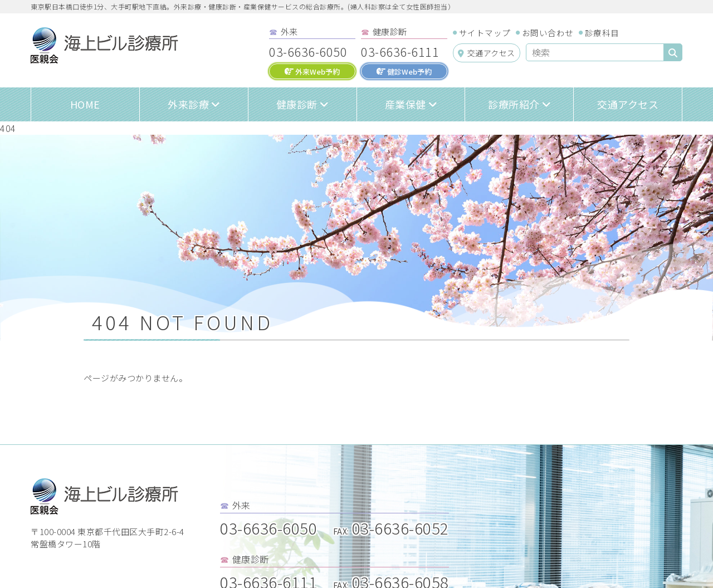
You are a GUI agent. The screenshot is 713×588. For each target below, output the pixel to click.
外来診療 (188, 104)
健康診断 (297, 104)
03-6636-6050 (308, 51)
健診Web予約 (404, 72)
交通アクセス (487, 53)
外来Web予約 (312, 72)
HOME (85, 104)
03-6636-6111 (400, 51)
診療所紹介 (514, 104)
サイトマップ (485, 33)
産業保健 (406, 104)
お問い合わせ (548, 33)
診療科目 (602, 33)
